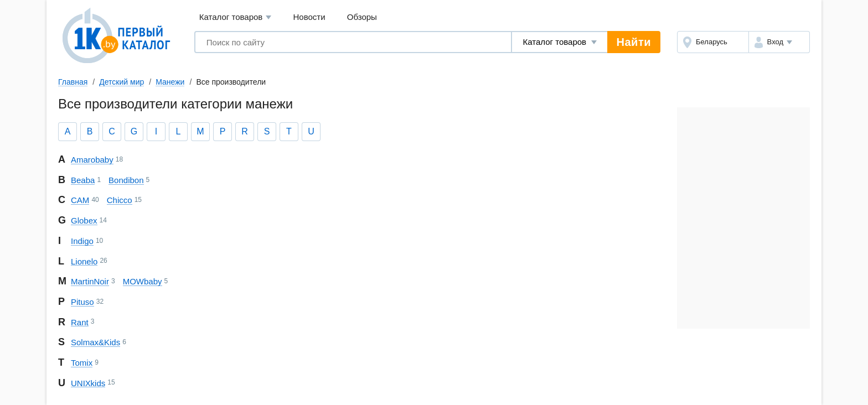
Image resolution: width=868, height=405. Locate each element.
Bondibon (126, 180)
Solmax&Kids (95, 342)
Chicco (120, 200)
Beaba (83, 180)
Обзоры (362, 17)
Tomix (82, 363)
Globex (84, 220)
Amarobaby (92, 160)
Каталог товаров (236, 17)
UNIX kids (88, 383)
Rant (80, 322)
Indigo (82, 241)
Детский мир (122, 82)
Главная (73, 82)
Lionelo (84, 261)
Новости (309, 17)
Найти (634, 42)
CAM (80, 200)
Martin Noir (90, 281)
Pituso (82, 302)
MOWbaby (143, 281)
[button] (779, 42)
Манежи (170, 82)
